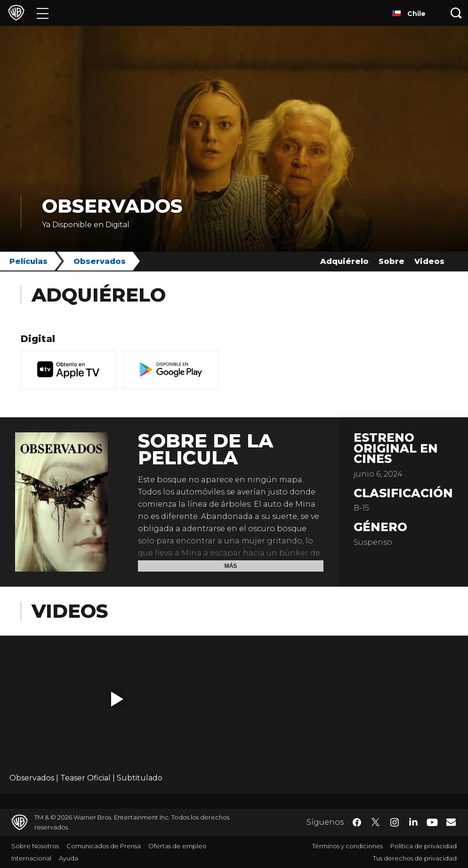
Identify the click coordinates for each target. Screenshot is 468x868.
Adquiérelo (344, 261)
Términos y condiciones (347, 846)
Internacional (31, 858)
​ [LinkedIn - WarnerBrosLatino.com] (413, 821)
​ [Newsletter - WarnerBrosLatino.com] (451, 822)
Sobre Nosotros (35, 846)
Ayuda (69, 858)
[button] (117, 699)
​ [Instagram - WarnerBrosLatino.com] (395, 822)
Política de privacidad (424, 846)
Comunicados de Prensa (104, 846)
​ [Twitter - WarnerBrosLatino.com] (376, 822)
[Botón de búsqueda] (456, 13)
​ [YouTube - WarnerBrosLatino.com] (432, 823)
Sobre (391, 261)
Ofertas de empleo (178, 846)
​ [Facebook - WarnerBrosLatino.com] (357, 822)
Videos (429, 261)
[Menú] (43, 13)
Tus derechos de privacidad (415, 858)
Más (231, 566)
